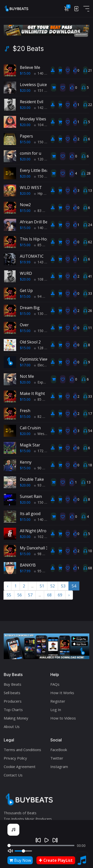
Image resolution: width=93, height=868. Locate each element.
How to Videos (63, 718)
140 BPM (43, 73)
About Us (12, 726)
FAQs (55, 684)
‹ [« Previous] (8, 586)
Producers (13, 701)
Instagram (59, 767)
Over (24, 325)
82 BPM (42, 416)
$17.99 (25, 571)
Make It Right (32, 393)
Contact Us (13, 775)
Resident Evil (31, 102)
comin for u (31, 153)
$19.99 (25, 262)
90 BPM (42, 468)
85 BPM (42, 245)
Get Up (26, 290)
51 (42, 586)
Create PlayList (56, 860)
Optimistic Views (35, 359)
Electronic (44, 365)
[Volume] (23, 851)
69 (60, 595)
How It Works (62, 693)
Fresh (25, 411)
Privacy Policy (15, 758)
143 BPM (43, 262)
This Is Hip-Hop (34, 239)
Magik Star (30, 445)
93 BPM (42, 485)
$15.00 (25, 73)
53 (63, 586)
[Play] (47, 840)
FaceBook (59, 750)
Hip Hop (42, 193)
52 (53, 586)
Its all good (30, 514)
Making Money (16, 718)
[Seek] (41, 845)
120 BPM (43, 159)
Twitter (57, 758)
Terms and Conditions (22, 750)
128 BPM (43, 348)
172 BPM (43, 451)
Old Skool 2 (30, 342)
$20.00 (25, 90)
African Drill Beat (36, 222)
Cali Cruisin (30, 428)
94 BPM (42, 296)
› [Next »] (69, 595)
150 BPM (43, 142)
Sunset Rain (31, 496)
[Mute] (10, 851)
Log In (56, 710)
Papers (26, 136)
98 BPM (42, 554)
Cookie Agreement (20, 767)
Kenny (26, 462)
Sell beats (12, 693)
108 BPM (43, 279)
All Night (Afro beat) (38, 531)
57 (30, 595)
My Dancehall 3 (34, 548)
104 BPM (43, 125)
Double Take (32, 479)
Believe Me (30, 67)
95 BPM (42, 571)
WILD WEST (31, 188)
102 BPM (43, 537)
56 (20, 595)
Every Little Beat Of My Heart (47, 170)
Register (58, 701)
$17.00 (25, 365)
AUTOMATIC (32, 256)
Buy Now (20, 860)
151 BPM (43, 90)
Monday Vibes (33, 119)
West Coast (45, 434)
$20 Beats (28, 49)
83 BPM (42, 211)
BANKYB (28, 565)
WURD (26, 273)
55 (9, 595)
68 (49, 595)
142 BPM (43, 108)
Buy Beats (13, 684)
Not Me (27, 376)
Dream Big (30, 308)
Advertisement (81, 34)
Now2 (25, 205)
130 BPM (43, 313)
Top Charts (13, 710)
